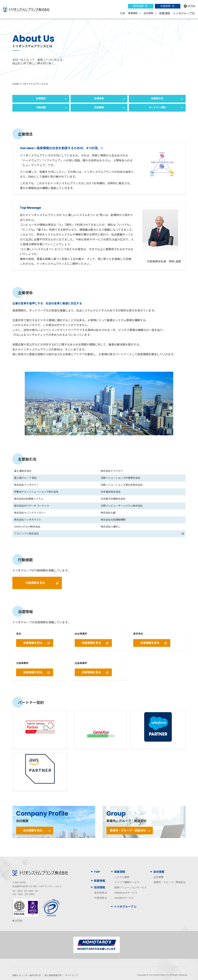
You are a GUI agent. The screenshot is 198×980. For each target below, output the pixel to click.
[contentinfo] (99, 918)
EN (193, 6)
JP (189, 6)
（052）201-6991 (25, 891)
